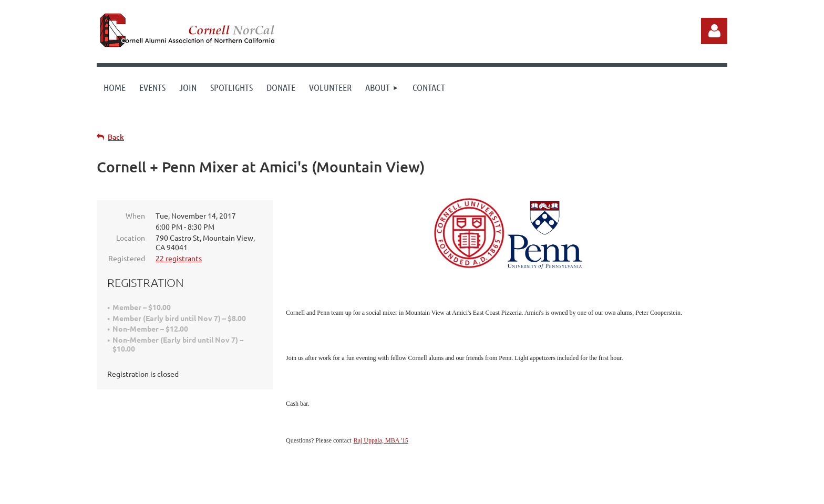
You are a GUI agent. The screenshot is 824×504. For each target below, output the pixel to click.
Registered (127, 258)
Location (131, 238)
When (135, 215)
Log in (714, 31)
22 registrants (179, 258)
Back (116, 137)
